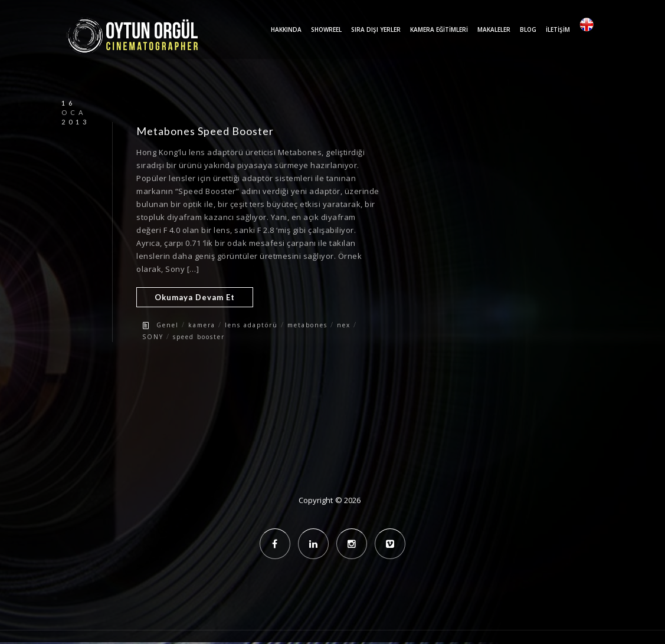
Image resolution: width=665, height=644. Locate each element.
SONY (153, 337)
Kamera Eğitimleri (439, 29)
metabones (307, 325)
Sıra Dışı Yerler (376, 29)
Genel (168, 325)
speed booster (199, 337)
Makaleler (494, 29)
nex (344, 325)
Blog (528, 29)
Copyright (316, 500)
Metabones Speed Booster (205, 131)
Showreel (326, 29)
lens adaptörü (251, 325)
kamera (202, 325)
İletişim (558, 29)
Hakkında (286, 29)
